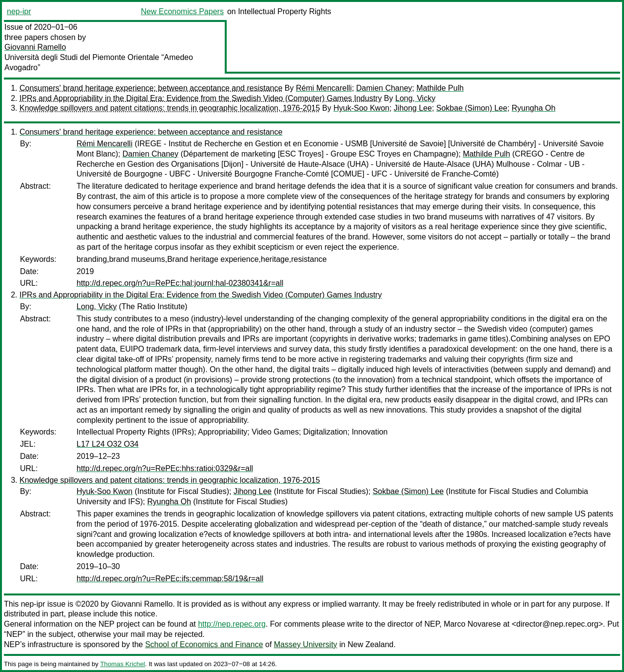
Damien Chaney (384, 88)
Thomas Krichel (122, 664)
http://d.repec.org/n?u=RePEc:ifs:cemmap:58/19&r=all (170, 579)
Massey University (306, 644)
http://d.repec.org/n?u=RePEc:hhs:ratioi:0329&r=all (165, 468)
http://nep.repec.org (232, 624)
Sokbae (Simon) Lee (472, 108)
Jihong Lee (413, 108)
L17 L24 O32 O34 (107, 444)
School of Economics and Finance (204, 644)
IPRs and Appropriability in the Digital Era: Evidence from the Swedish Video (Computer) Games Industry (201, 98)
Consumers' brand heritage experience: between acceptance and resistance (151, 88)
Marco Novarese (472, 624)
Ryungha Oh (534, 108)
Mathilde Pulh (440, 88)
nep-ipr (19, 11)
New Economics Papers (182, 11)
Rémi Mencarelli (324, 88)
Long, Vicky (415, 98)
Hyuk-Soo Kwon (361, 108)
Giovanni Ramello (35, 47)
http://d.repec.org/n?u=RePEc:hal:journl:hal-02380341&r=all (180, 283)
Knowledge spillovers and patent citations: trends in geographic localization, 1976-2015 (170, 108)
